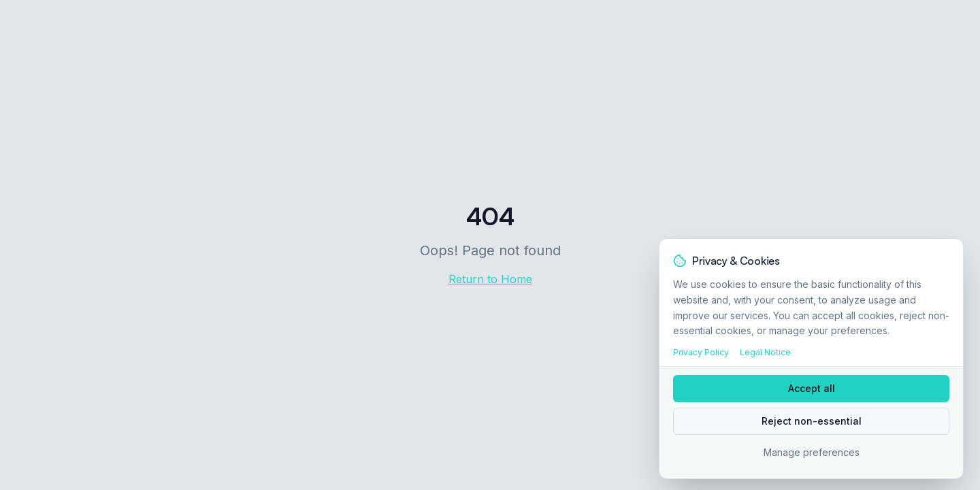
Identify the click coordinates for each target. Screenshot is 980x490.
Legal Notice (765, 352)
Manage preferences (812, 452)
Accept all (812, 388)
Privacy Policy (701, 352)
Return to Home (490, 279)
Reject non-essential (812, 421)
